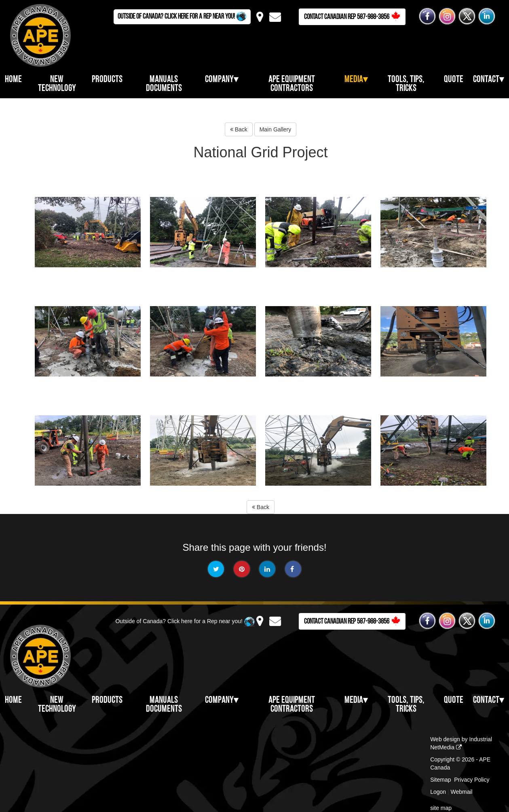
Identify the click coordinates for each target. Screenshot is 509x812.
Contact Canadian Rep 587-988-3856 (352, 16)
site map (441, 808)
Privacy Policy (472, 780)
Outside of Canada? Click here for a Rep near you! (182, 16)
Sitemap (440, 780)
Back (239, 129)
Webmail (462, 792)
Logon (438, 792)
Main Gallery (276, 129)
